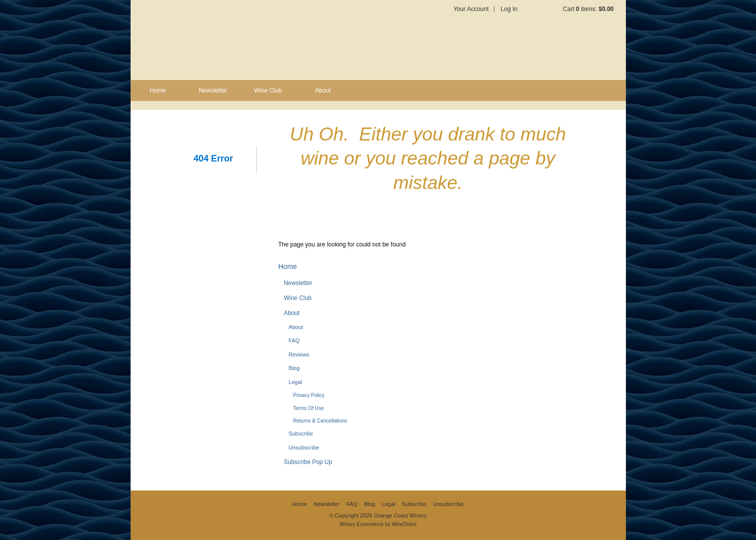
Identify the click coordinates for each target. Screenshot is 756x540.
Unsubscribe (304, 447)
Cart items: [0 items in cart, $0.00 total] (588, 9)
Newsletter (213, 90)
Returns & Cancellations (320, 421)
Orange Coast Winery (253, 40)
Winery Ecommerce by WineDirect (378, 524)
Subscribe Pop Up (308, 462)
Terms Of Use (309, 408)
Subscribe (301, 433)
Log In (509, 9)
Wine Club (268, 90)
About (323, 90)
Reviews (299, 354)
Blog (294, 368)
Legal (295, 382)
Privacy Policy (309, 395)
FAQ (294, 340)
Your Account (471, 9)
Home (158, 90)
